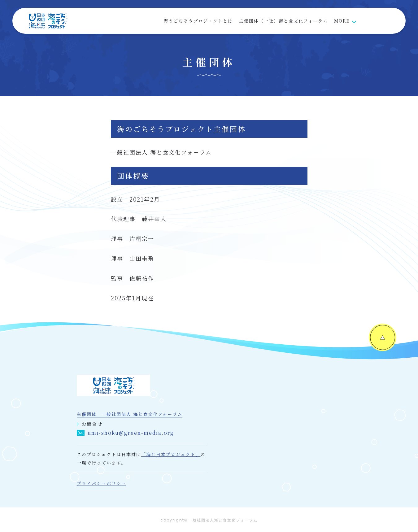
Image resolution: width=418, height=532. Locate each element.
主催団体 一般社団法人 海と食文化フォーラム (130, 414)
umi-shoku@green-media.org (125, 433)
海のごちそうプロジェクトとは (198, 21)
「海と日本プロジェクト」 (171, 455)
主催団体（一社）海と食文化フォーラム (283, 21)
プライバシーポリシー (102, 484)
